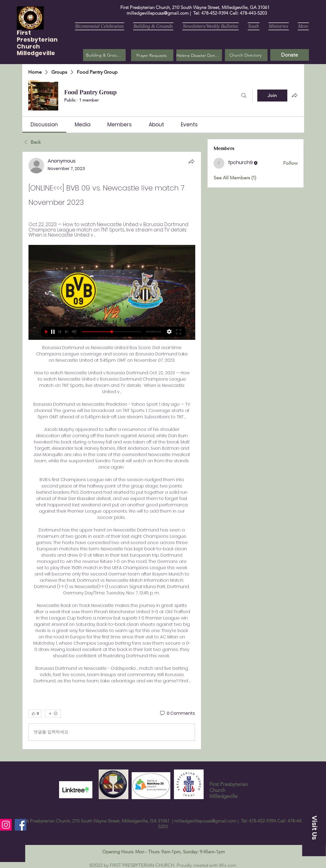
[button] (152, 55)
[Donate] (290, 55)
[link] (44, 125)
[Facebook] (21, 825)
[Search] (244, 96)
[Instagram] (6, 825)
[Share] (191, 161)
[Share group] (295, 95)
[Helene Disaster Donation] (199, 55)
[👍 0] (35, 714)
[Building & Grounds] (104, 55)
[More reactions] (53, 714)
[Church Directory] (246, 55)
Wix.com (228, 865)
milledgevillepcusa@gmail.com (158, 13)
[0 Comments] (177, 714)
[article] (112, 450)
